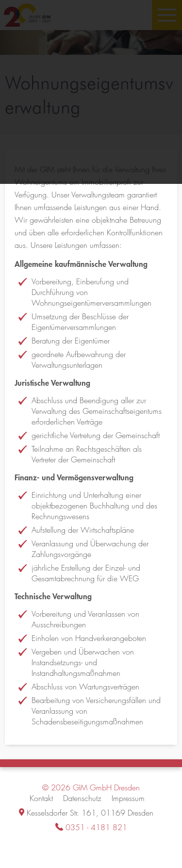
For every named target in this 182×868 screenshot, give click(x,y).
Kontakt (41, 798)
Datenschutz (82, 798)
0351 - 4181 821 (96, 827)
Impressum (128, 798)
